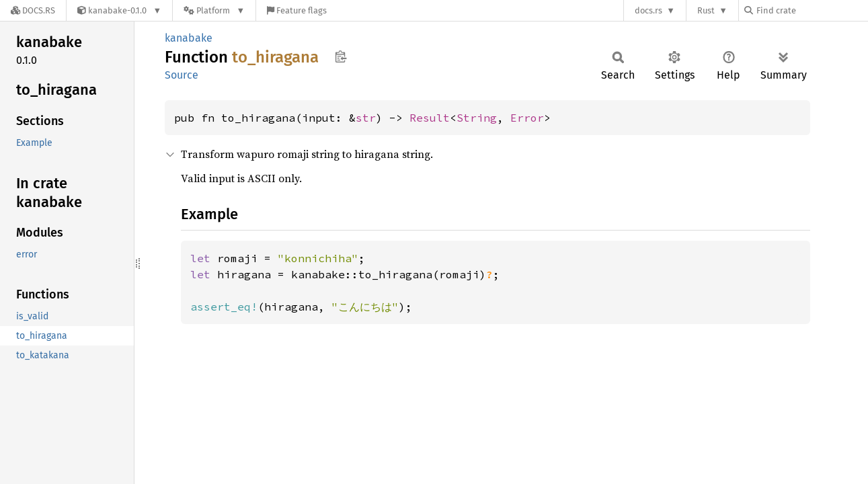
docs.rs (648, 10)
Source (182, 75)
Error (527, 118)
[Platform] (214, 10)
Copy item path (341, 56)
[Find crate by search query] (812, 10)
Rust (706, 10)
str (366, 118)
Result (430, 118)
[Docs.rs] (33, 10)
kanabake (189, 38)
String (477, 118)
